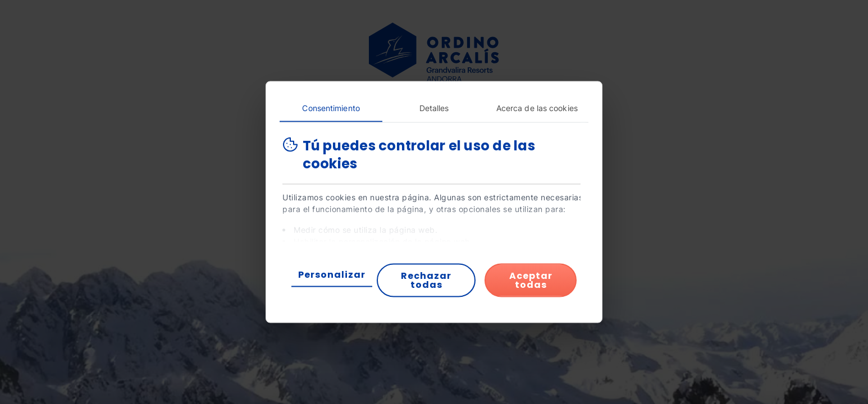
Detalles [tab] (434, 108)
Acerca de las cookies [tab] (537, 108)
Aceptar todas (531, 280)
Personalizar (332, 275)
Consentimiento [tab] (331, 108)
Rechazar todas (426, 280)
